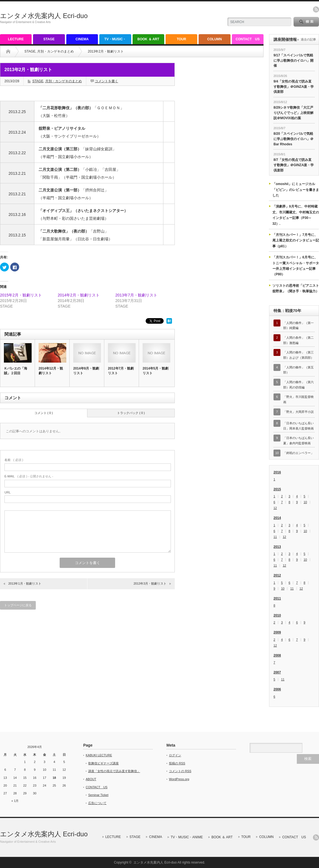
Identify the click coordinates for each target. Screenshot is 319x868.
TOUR (181, 39)
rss (316, 9)
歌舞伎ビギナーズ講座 (103, 763)
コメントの (180, 771)
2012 (277, 575)
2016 (277, 472)
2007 (277, 672)
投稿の (177, 763)
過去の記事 (308, 39)
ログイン (175, 755)
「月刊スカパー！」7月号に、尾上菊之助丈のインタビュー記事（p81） (296, 240)
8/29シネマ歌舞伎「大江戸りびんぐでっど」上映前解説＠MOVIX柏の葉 (293, 113)
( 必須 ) (14, 460)
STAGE (49, 39)
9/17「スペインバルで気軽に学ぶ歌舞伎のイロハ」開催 (293, 60)
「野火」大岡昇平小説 (298, 412)
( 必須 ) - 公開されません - (29, 476)
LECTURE (16, 39)
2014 (277, 518)
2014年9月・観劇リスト (86, 371)
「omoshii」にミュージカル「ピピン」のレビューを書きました (296, 190)
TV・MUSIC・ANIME (115, 41)
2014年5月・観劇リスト (155, 371)
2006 (277, 689)
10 (305, 502)
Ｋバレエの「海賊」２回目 (16, 371)
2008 (277, 655)
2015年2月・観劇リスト (21, 295)
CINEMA (82, 39)
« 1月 (15, 801)
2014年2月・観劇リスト (79, 295)
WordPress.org (179, 779)
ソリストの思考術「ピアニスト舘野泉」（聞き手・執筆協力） (296, 288)
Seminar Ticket (98, 795)
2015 (277, 489)
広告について (97, 803)
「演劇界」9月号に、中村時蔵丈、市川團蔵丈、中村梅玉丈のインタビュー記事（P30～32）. (296, 215)
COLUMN (215, 39)
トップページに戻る (18, 605)
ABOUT (91, 779)
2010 (277, 615)
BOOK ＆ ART (148, 39)
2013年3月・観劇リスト (150, 583)
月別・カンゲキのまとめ (55, 51)
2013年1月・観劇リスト (25, 583)
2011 (277, 598)
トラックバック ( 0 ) (131, 413)
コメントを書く (107, 81)
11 (275, 537)
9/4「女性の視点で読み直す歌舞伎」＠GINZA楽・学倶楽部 (294, 87)
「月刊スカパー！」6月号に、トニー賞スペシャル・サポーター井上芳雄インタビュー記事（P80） (296, 266)
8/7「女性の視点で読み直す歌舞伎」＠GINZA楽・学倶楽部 (294, 165)
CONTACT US (248, 39)
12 (275, 508)
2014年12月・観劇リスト (51, 371)
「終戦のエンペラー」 (298, 453)
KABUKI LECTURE (99, 755)
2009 (277, 632)
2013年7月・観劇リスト (136, 295)
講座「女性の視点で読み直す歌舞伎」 (114, 771)
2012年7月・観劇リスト (121, 371)
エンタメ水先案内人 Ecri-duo (44, 16)
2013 (277, 547)
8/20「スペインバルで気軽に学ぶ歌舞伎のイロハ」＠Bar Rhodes (293, 139)
